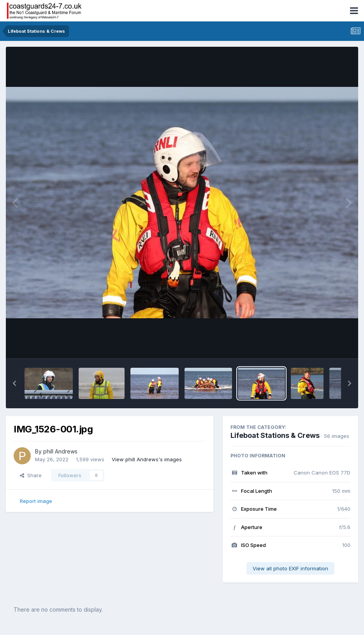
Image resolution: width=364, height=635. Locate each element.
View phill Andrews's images (147, 459)
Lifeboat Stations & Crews (275, 435)
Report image (36, 501)
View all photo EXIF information (290, 568)
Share (31, 475)
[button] (14, 383)
